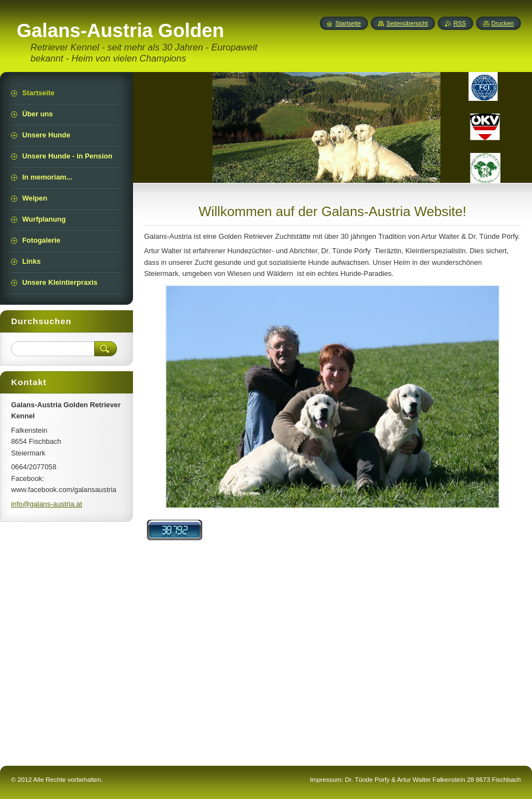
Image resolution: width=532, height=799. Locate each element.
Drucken (503, 23)
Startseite (348, 23)
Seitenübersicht (407, 23)
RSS (459, 23)
